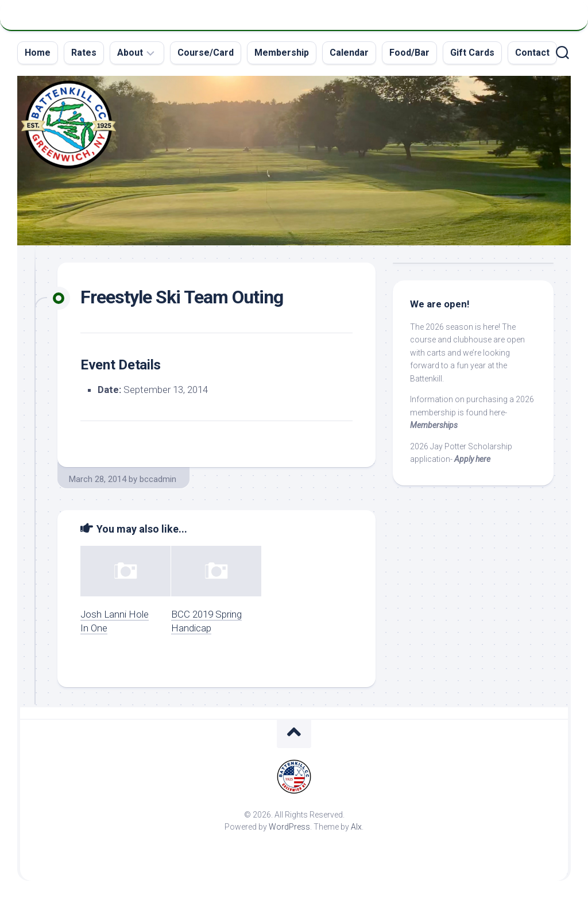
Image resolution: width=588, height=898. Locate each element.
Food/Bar (409, 53)
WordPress (289, 827)
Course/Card (206, 53)
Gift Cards (472, 53)
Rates (84, 53)
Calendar (349, 53)
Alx (356, 827)
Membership (282, 53)
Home (38, 53)
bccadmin (158, 479)
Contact (532, 53)
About (130, 53)
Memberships (434, 425)
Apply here (472, 459)
